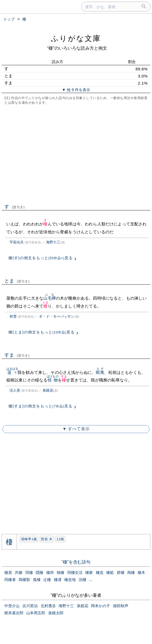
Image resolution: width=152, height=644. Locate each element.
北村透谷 (48, 606)
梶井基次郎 (14, 613)
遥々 (12, 372)
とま (17, 281)
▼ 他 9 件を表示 (76, 90)
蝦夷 (100, 372)
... (91, 579)
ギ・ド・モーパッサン (57, 316)
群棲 (121, 573)
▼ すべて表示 (76, 429)
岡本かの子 (101, 606)
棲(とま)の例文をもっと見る (42, 332)
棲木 (141, 573)
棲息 (100, 573)
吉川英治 (30, 606)
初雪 (13, 316)
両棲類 (24, 580)
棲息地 (70, 580)
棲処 (110, 573)
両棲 (131, 573)
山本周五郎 (36, 613)
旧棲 (83, 580)
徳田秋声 (121, 606)
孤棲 (37, 580)
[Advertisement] (76, 154)
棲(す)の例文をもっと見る (41, 258)
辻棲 (47, 580)
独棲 (60, 573)
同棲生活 (75, 573)
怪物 (53, 380)
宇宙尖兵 (17, 242)
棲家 (89, 573)
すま (17, 355)
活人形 (15, 390)
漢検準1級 (29, 539)
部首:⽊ (47, 539)
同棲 (29, 573)
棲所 (50, 573)
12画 (60, 539)
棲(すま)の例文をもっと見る (40, 406)
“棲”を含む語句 (76, 562)
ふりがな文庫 (76, 38)
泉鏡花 (48, 390)
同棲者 (10, 580)
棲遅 (58, 580)
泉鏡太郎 (56, 613)
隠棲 (39, 573)
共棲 (19, 573)
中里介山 (12, 606)
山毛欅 (49, 298)
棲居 (8, 573)
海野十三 (53, 242)
